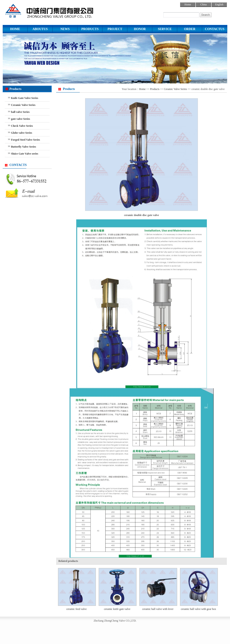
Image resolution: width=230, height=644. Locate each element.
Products (155, 89)
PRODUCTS (90, 29)
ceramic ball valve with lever (158, 609)
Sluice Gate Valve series (25, 154)
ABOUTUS (40, 29)
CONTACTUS (215, 29)
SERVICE (165, 29)
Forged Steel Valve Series (25, 140)
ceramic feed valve (76, 609)
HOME (15, 29)
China (204, 4)
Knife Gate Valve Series (25, 98)
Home (188, 4)
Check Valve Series (22, 126)
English (219, 4)
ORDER (190, 29)
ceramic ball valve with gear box (198, 609)
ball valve (58, 10)
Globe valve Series (22, 133)
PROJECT (115, 29)
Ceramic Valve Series (23, 105)
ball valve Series (20, 112)
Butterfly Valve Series (23, 147)
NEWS (65, 29)
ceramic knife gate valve (117, 609)
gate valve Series (21, 119)
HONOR (140, 29)
